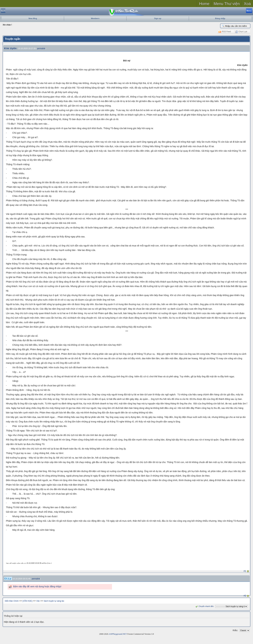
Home (204, 4)
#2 (245, 596)
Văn (38, 601)
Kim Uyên (10, 48)
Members (95, 19)
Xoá (247, 4)
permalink (41, 49)
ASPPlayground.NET (118, 634)
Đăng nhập (220, 19)
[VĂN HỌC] (28, 601)
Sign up (158, 19)
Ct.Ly (8, 578)
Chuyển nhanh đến (204, 606)
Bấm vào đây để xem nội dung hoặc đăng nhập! (37, 586)
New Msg (33, 19)
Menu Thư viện (227, 4)
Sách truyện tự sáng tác (54, 601)
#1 (245, 571)
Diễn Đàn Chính (12, 601)
